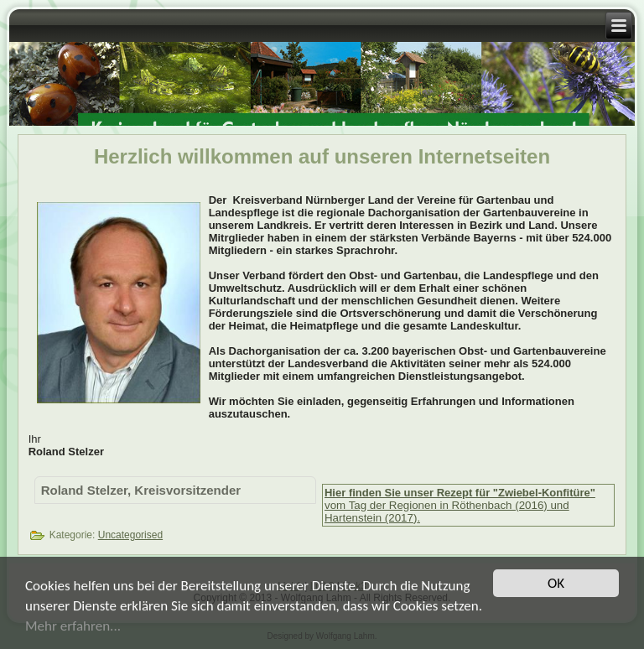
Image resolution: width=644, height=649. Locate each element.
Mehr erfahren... (73, 628)
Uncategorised (130, 535)
